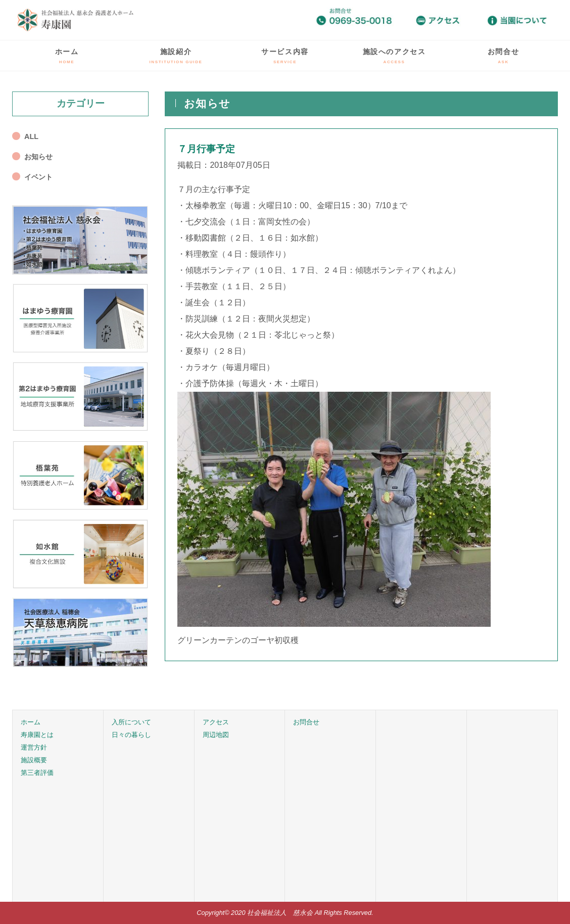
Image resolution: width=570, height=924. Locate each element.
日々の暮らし (131, 735)
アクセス (216, 722)
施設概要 (34, 760)
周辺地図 (216, 735)
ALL (31, 136)
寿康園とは (37, 735)
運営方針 (34, 747)
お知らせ (38, 157)
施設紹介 (176, 56)
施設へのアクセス (394, 56)
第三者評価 (37, 773)
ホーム (67, 56)
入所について (131, 722)
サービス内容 (285, 56)
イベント (38, 177)
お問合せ (503, 56)
